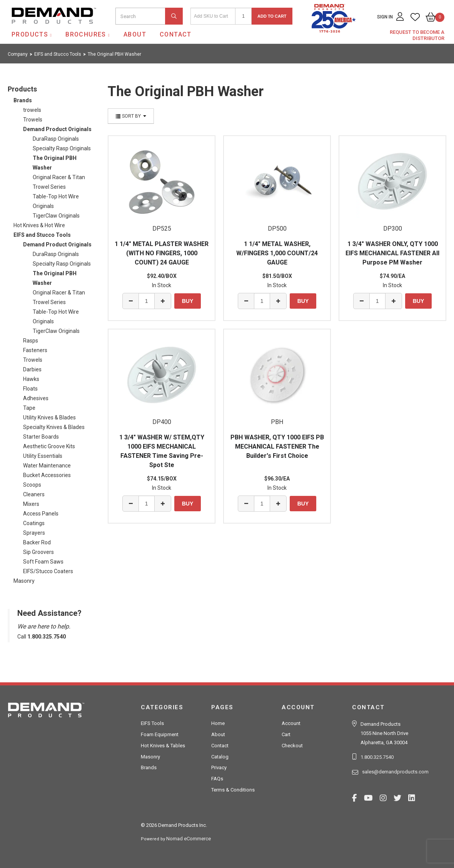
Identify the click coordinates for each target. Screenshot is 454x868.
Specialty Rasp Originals (62, 148)
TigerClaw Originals (56, 216)
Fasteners (35, 350)
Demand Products (36, 30)
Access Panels (41, 514)
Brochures (86, 34)
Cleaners (34, 494)
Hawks (31, 379)
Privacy (219, 767)
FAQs (217, 779)
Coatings (34, 523)
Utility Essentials (43, 456)
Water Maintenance (47, 466)
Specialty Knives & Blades (54, 427)
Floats (30, 389)
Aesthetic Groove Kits (49, 446)
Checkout (292, 746)
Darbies (32, 369)
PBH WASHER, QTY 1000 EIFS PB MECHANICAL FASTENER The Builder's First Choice (277, 446)
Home (218, 723)
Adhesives (36, 398)
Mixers (31, 504)
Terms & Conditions (233, 790)
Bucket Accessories (47, 475)
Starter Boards (41, 437)
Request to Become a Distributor (417, 35)
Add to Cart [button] (272, 16)
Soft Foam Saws (43, 562)
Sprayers (34, 533)
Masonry (24, 581)
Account (291, 723)
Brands (23, 100)
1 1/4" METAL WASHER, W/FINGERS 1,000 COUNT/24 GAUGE (277, 253)
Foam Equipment (160, 734)
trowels (32, 110)
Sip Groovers (38, 552)
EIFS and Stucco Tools (42, 235)
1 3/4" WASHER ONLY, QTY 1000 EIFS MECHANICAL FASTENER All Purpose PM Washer (392, 253)
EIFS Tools (152, 723)
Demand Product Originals (57, 129)
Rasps (31, 341)
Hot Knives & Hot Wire (39, 225)
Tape (29, 408)
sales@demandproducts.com (395, 772)
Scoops (32, 485)
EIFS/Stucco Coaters (48, 571)
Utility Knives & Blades (49, 417)
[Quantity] (243, 16)
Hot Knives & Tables (163, 746)
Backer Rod (37, 542)
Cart (286, 734)
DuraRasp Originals (56, 139)
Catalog (220, 757)
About (135, 34)
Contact (176, 34)
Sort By (131, 116)
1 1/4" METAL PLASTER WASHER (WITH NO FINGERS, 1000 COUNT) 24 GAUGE (162, 253)
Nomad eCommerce (189, 839)
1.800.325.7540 (377, 757)
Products (30, 34)
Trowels (33, 120)
